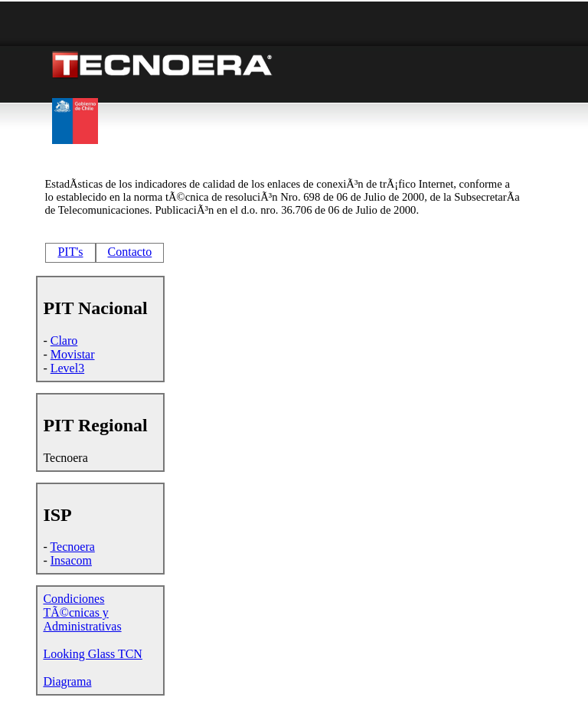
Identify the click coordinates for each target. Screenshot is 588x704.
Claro (64, 341)
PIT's (70, 252)
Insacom (71, 560)
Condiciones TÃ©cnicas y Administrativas (82, 612)
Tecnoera (72, 547)
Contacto (130, 252)
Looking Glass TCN (92, 654)
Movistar (73, 354)
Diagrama (67, 681)
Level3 (67, 368)
